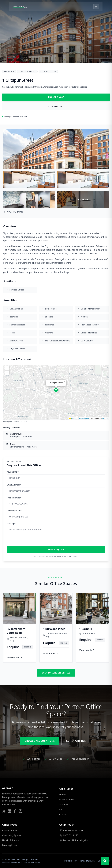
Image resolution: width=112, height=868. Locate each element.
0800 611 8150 (71, 835)
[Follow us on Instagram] (20, 811)
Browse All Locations (40, 741)
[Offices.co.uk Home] (21, 7)
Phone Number (14, 498)
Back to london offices (56, 673)
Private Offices (10, 830)
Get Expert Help (77, 741)
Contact (63, 814)
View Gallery (56, 106)
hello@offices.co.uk (73, 830)
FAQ (61, 809)
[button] (56, 390)
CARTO (105, 418)
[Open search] (105, 861)
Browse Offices (67, 800)
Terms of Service (87, 861)
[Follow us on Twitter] (4, 811)
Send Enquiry (56, 549)
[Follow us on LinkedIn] (9, 811)
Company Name (14, 511)
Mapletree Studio (19, 862)
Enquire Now (56, 97)
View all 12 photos (13, 212)
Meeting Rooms (10, 845)
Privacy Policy (72, 556)
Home (62, 795)
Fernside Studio (34, 862)
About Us (64, 805)
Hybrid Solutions (11, 840)
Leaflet (73, 418)
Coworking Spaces (12, 835)
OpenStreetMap (85, 418)
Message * (12, 524)
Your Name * (13, 472)
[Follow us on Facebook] (15, 811)
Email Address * (14, 485)
